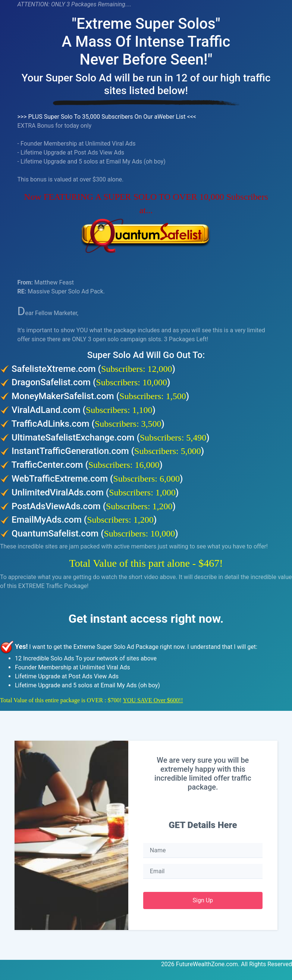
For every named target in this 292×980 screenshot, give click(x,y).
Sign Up (203, 900)
